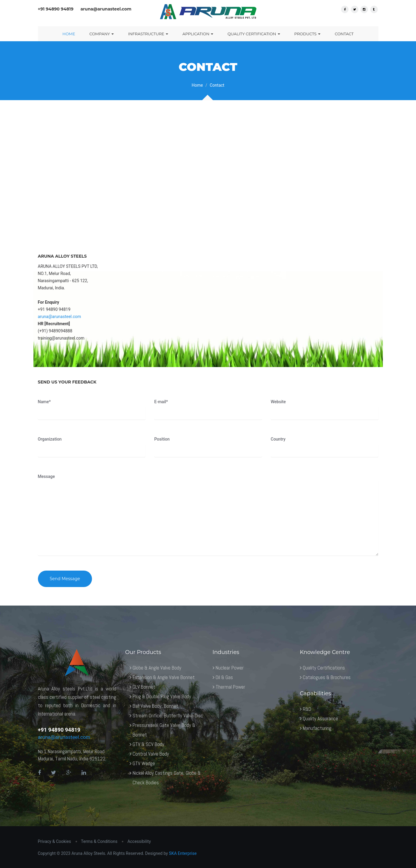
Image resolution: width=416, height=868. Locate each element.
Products (307, 34)
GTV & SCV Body (148, 744)
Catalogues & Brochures (327, 677)
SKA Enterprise (183, 853)
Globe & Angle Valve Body (157, 668)
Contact (344, 34)
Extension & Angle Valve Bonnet (164, 677)
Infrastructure (148, 34)
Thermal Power (230, 687)
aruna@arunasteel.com (60, 317)
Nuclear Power (230, 668)
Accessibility (139, 841)
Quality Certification (254, 34)
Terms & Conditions (99, 841)
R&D (307, 709)
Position (162, 439)
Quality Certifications (324, 668)
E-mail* (161, 402)
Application (198, 34)
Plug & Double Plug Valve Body (162, 696)
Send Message (65, 579)
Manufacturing (317, 728)
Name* (44, 402)
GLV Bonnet (144, 687)
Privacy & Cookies (55, 841)
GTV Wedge (144, 763)
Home (69, 34)
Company (102, 34)
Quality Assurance (320, 719)
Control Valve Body (151, 754)
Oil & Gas (224, 677)
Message (46, 476)
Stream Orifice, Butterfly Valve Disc (168, 716)
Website (278, 402)
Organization (50, 439)
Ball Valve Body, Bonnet (155, 706)
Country (278, 439)
